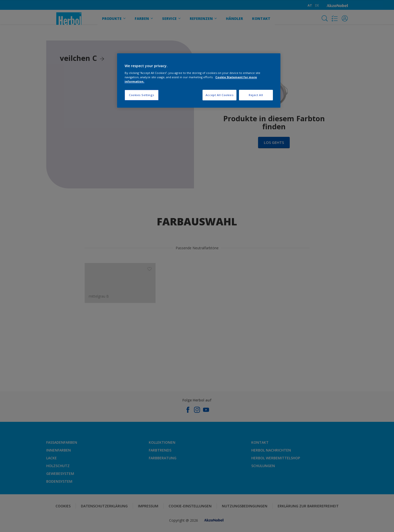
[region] (199, 81)
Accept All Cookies (219, 95)
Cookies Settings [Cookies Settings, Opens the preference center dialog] (142, 95)
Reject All (256, 95)
